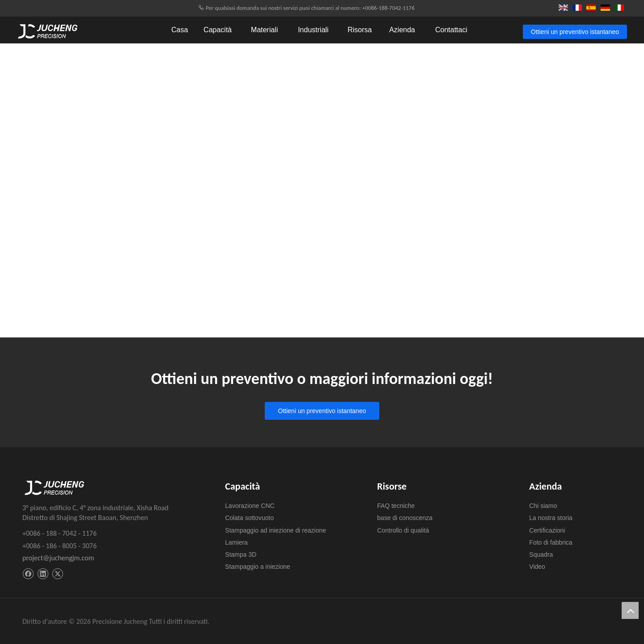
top (630, 610)
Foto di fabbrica (551, 542)
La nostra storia (551, 518)
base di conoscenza (405, 518)
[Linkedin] (43, 574)
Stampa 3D (241, 554)
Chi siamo (543, 506)
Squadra (541, 554)
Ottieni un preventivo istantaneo (575, 32)
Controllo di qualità (403, 530)
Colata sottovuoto (249, 518)
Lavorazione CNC (250, 506)
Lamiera (236, 542)
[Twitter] (57, 574)
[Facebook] (28, 574)
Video (537, 567)
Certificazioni (547, 530)
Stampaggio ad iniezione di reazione (275, 530)
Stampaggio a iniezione (258, 567)
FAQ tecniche (396, 506)
